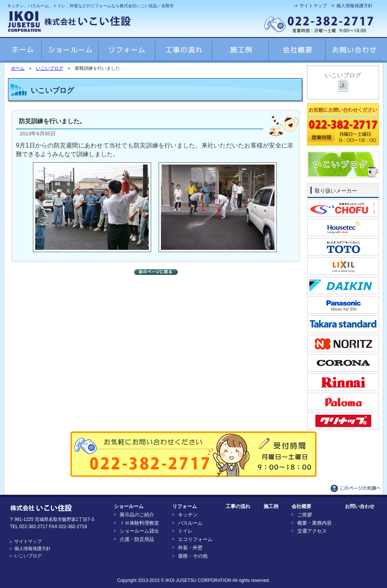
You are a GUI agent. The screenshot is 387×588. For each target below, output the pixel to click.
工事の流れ (238, 506)
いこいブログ (50, 68)
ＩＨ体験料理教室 (139, 523)
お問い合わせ (360, 506)
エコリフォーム (195, 539)
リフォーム (185, 506)
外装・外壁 (190, 548)
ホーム (18, 68)
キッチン (188, 515)
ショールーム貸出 (139, 531)
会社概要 (301, 506)
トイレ (185, 531)
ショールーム (129, 506)
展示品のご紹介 (137, 515)
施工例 (271, 506)
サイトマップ (313, 6)
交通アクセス (312, 531)
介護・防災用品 (137, 539)
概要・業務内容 (314, 523)
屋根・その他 (193, 556)
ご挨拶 (305, 515)
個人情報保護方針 (354, 6)
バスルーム (190, 523)
